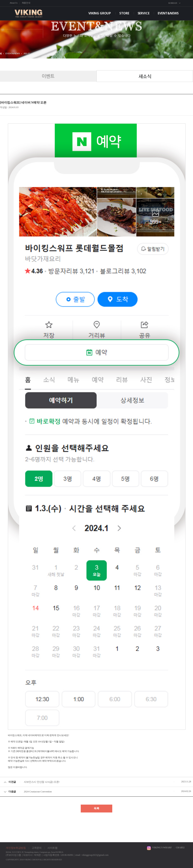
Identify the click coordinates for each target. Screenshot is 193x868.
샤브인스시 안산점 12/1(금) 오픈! (42, 782)
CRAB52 (180, 848)
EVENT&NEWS (168, 13)
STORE (124, 13)
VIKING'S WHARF (162, 848)
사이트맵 (52, 848)
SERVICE (144, 13)
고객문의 (37, 848)
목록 (96, 808)
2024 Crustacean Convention (38, 791)
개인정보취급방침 (16, 848)
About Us (14, 3)
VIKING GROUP (100, 13)
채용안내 (26, 3)
